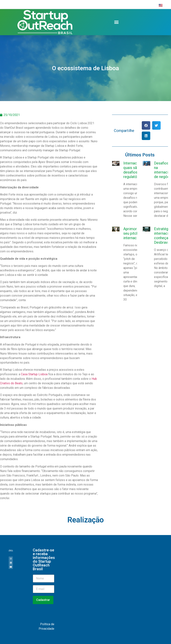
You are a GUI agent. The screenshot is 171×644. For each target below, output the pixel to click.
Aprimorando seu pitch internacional (134, 233)
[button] (117, 22)
